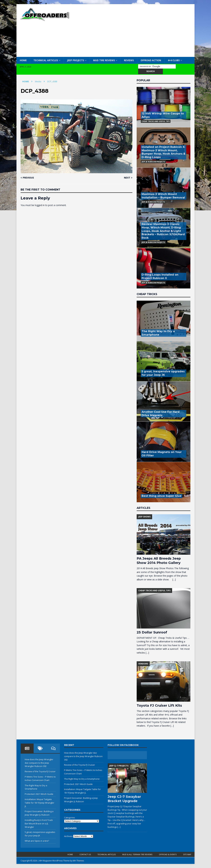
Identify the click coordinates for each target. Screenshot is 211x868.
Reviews (129, 60)
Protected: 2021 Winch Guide (39, 794)
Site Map (187, 854)
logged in (40, 205)
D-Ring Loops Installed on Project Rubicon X (160, 276)
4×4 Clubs (174, 60)
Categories (70, 818)
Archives (68, 836)
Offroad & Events (168, 854)
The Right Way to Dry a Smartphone (158, 333)
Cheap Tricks (147, 294)
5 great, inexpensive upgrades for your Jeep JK (163, 373)
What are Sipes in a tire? (37, 841)
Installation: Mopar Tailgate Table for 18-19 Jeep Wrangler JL (39, 803)
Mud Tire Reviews (104, 60)
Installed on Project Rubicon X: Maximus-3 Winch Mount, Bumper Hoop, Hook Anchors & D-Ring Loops (163, 152)
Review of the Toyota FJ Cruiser (40, 771)
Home (23, 60)
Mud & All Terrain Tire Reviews (137, 854)
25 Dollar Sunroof (152, 632)
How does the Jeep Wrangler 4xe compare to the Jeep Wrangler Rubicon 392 (39, 763)
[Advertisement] (134, 30)
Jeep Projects (76, 60)
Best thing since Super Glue (162, 496)
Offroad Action (151, 60)
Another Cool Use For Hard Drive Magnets (161, 414)
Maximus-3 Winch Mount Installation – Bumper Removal (163, 196)
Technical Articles (46, 60)
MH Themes (78, 861)
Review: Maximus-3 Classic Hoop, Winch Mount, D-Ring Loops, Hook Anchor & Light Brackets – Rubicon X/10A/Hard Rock (163, 231)
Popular (143, 80)
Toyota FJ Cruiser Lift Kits (159, 705)
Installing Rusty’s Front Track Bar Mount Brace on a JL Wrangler (39, 823)
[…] (174, 579)
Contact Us (85, 854)
